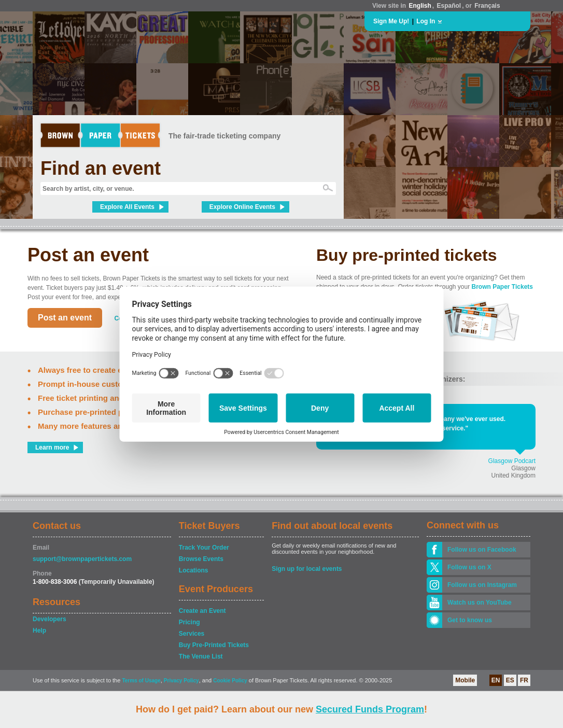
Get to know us (470, 620)
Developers (50, 619)
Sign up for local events (307, 569)
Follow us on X (469, 567)
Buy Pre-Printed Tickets (214, 645)
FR (524, 680)
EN (496, 680)
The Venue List (201, 656)
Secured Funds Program (370, 709)
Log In (426, 21)
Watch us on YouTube (480, 603)
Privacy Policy (181, 681)
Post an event (65, 318)
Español (449, 6)
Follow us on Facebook (482, 550)
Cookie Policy (230, 681)
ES (510, 680)
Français (487, 6)
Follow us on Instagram (482, 585)
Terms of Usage (141, 681)
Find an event (101, 168)
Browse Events (201, 559)
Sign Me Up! (391, 21)
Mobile (465, 680)
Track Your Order (204, 548)
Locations (194, 570)
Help (39, 631)
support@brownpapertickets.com (82, 559)
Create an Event (202, 611)
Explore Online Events (242, 207)
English (420, 6)
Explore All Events (127, 207)
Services (192, 634)
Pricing (189, 622)
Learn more (52, 447)
